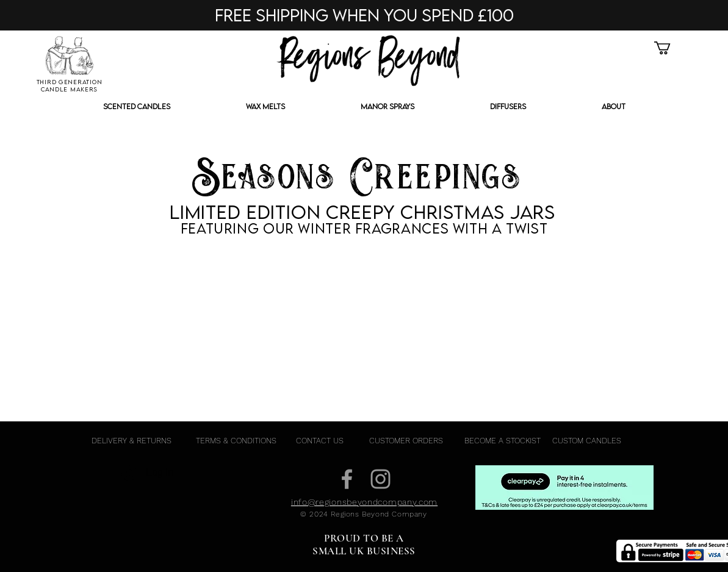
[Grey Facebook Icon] (347, 479)
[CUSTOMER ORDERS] (406, 441)
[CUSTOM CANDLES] (587, 441)
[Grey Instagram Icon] (380, 479)
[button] (670, 48)
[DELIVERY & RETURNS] (132, 441)
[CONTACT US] (320, 441)
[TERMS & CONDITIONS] (236, 441)
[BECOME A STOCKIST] (503, 441)
